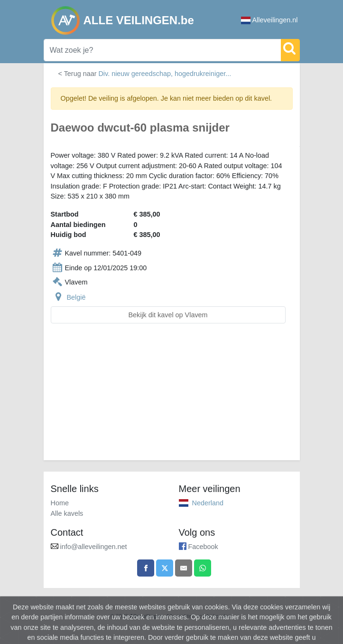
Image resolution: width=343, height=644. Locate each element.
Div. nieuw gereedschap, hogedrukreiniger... (165, 74)
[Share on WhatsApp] (203, 568)
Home (60, 503)
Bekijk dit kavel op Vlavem (168, 315)
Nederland (208, 503)
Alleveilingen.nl (269, 20)
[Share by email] (184, 568)
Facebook (203, 547)
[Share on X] (165, 568)
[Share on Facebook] (146, 568)
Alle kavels (67, 513)
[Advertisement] (172, 398)
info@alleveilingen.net (94, 547)
